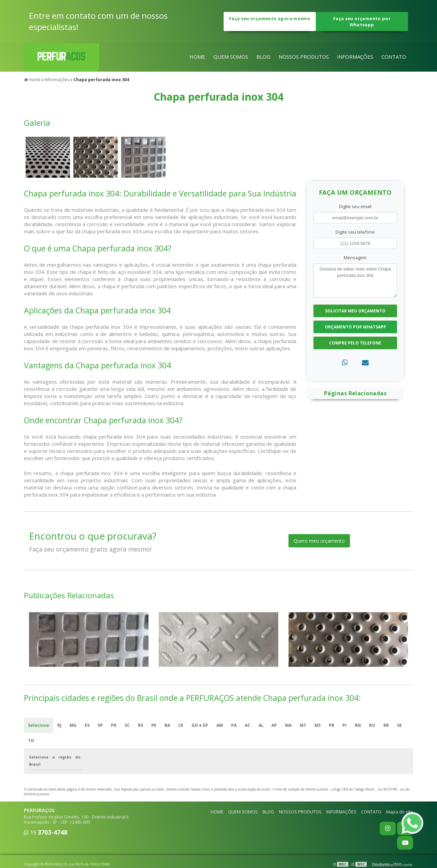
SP (100, 725)
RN (358, 725)
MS (318, 725)
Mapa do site (400, 812)
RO (372, 725)
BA (167, 725)
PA (234, 725)
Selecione (39, 725)
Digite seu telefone (355, 232)
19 (46, 833)
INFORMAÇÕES (355, 57)
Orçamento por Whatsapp (355, 327)
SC (127, 725)
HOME (197, 57)
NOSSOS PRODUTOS (304, 57)
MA (289, 725)
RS (140, 725)
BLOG (263, 57)
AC (248, 725)
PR (114, 725)
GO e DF (200, 725)
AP (274, 725)
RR (386, 725)
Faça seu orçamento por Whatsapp (362, 21)
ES (87, 725)
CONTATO (394, 57)
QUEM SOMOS (231, 57)
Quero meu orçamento (319, 541)
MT (303, 725)
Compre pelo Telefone (355, 343)
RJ (59, 725)
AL (261, 725)
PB (332, 725)
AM (220, 725)
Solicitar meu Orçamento (355, 311)
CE (181, 725)
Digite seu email (355, 206)
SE (400, 725)
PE (154, 725)
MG (73, 725)
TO (31, 741)
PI (345, 725)
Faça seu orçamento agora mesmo (270, 21)
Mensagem (355, 258)
